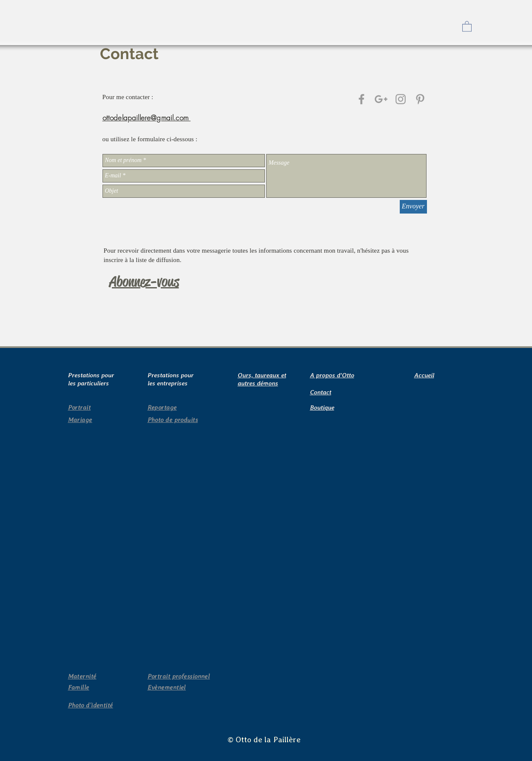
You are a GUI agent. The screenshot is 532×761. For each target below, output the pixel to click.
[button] (467, 26)
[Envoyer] (413, 207)
